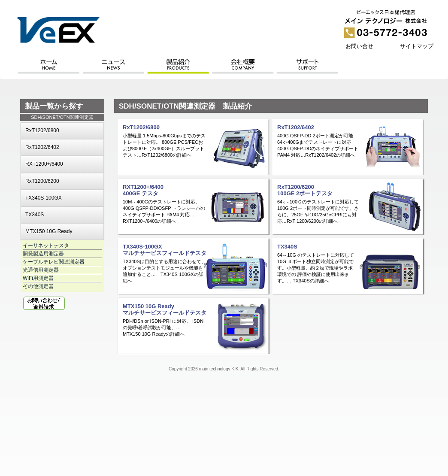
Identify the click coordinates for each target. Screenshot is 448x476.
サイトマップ (417, 46)
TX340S (35, 215)
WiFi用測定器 (38, 278)
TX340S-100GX (44, 198)
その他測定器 (38, 286)
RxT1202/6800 (42, 130)
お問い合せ (359, 46)
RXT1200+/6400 (44, 164)
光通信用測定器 (41, 270)
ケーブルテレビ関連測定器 (54, 262)
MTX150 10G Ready (49, 231)
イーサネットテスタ (46, 246)
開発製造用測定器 (43, 254)
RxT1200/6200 (42, 181)
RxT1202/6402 (42, 147)
